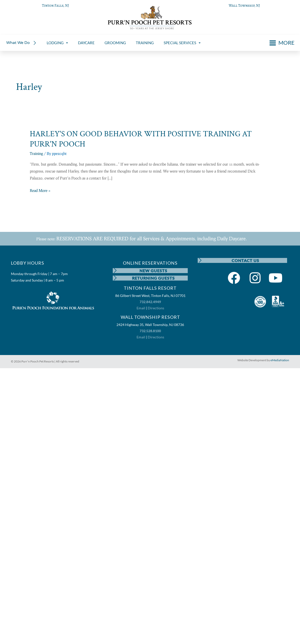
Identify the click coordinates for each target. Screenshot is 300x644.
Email (141, 308)
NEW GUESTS (153, 270)
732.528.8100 (150, 331)
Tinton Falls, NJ (56, 5)
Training (36, 153)
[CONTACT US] (200, 260)
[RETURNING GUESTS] (115, 278)
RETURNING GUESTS (153, 278)
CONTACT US (245, 260)
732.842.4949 (150, 302)
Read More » (40, 191)
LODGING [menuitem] (57, 43)
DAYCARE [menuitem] (86, 43)
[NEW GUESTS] (115, 271)
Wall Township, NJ (244, 5)
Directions (156, 308)
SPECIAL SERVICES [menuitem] (182, 43)
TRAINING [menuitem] (145, 43)
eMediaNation (280, 360)
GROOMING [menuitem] (115, 43)
